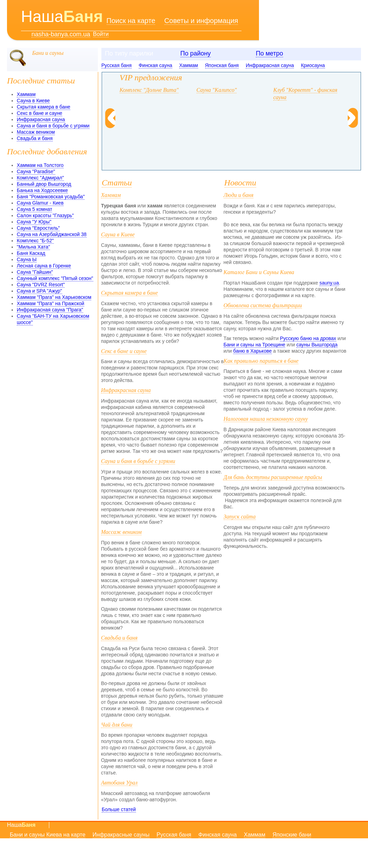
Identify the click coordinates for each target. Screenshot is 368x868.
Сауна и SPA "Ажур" (39, 291)
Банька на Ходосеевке (42, 190)
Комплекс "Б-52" (35, 241)
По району (196, 53)
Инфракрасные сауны (121, 835)
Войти (101, 34)
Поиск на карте (131, 21)
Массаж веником (36, 132)
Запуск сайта (240, 517)
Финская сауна (156, 65)
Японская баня (222, 65)
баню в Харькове (252, 351)
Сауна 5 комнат (34, 209)
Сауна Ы (27, 259)
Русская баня (117, 65)
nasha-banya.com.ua (61, 34)
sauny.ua (329, 283)
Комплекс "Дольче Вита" (149, 90)
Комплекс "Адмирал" (40, 178)
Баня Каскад (31, 253)
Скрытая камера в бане (44, 107)
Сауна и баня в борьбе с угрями (53, 126)
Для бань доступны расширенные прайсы (273, 477)
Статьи (117, 183)
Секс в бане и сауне (39, 113)
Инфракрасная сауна (270, 65)
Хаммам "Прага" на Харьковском (54, 297)
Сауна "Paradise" (36, 171)
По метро (269, 53)
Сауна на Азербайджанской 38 (52, 234)
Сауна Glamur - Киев (40, 203)
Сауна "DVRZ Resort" (41, 285)
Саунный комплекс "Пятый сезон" (55, 278)
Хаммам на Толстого (40, 165)
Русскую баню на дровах (308, 338)
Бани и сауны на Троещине (255, 345)
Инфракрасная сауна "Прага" (50, 310)
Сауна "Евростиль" (38, 228)
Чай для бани (117, 725)
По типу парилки (129, 53)
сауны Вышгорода (317, 345)
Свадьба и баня (35, 138)
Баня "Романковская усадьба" (51, 197)
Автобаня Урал (119, 783)
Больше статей (119, 809)
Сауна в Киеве (33, 101)
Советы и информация (201, 21)
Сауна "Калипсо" (217, 90)
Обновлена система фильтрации (263, 305)
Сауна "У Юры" (34, 222)
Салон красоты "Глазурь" (45, 215)
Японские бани (292, 835)
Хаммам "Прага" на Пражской (50, 303)
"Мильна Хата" (33, 247)
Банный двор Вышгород (44, 184)
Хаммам (189, 65)
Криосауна (313, 65)
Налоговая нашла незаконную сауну (266, 419)
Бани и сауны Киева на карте (48, 835)
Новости (240, 183)
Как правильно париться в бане (261, 361)
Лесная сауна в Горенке (44, 266)
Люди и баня (239, 195)
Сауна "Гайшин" (35, 272)
